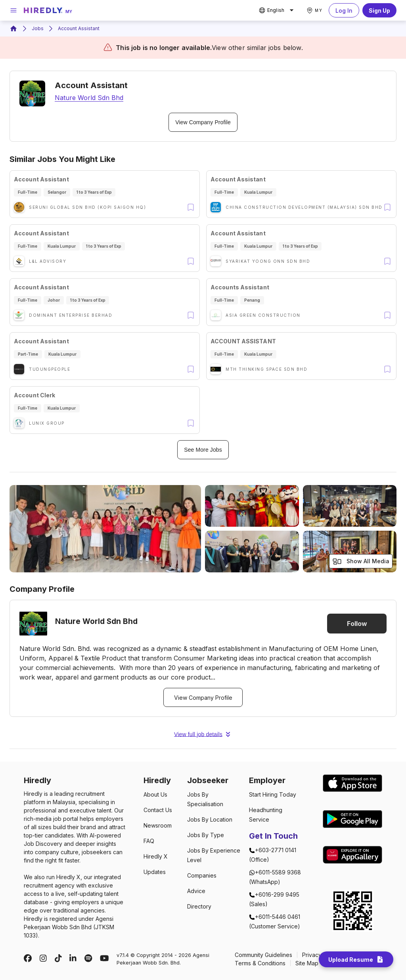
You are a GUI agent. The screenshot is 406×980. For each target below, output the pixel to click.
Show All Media (361, 561)
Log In (344, 10)
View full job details (203, 734)
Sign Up (379, 10)
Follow (357, 624)
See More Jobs (203, 450)
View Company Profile (203, 122)
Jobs (38, 28)
